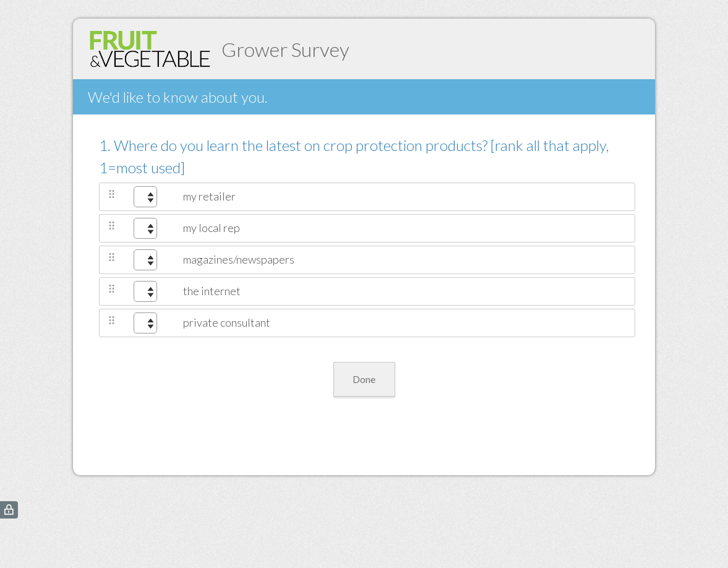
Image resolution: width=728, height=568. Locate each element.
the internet (212, 291)
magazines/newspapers (239, 259)
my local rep (212, 228)
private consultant (227, 322)
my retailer (209, 196)
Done (364, 379)
